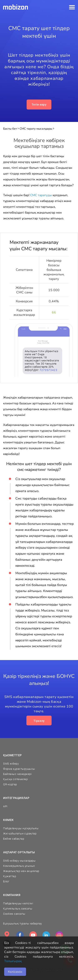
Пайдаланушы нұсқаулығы (21, 828)
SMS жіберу (11, 764)
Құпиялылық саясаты (18, 909)
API (5, 806)
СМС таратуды (41, 195)
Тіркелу (39, 721)
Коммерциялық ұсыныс (19, 866)
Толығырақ (13, 961)
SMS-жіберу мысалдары (19, 861)
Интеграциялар (16, 798)
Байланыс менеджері (17, 774)
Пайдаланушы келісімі (18, 903)
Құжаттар (10, 876)
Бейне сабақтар (14, 839)
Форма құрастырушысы (19, 769)
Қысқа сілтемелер (15, 779)
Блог (6, 881)
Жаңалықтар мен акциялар (21, 871)
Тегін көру (39, 105)
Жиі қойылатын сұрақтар (20, 833)
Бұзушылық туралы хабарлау (23, 923)
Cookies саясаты (14, 914)
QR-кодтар (10, 784)
